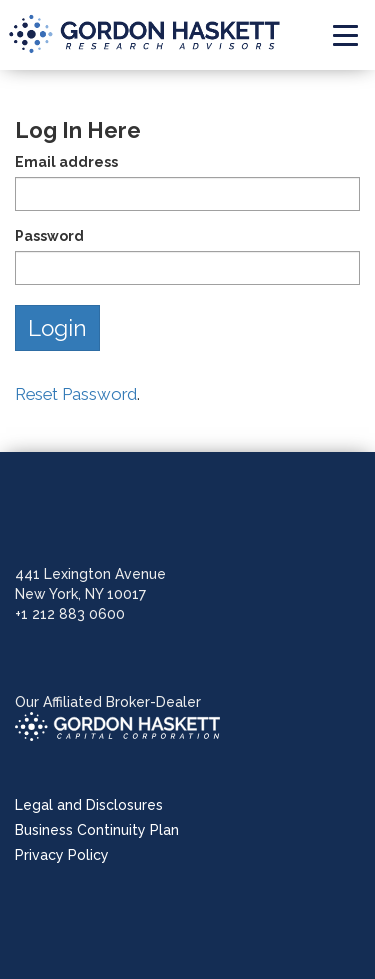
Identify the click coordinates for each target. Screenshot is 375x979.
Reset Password (76, 394)
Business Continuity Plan (97, 830)
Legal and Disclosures (89, 805)
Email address (66, 162)
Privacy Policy (62, 855)
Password (49, 236)
